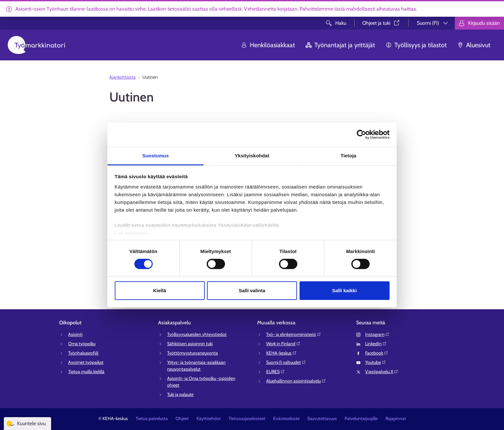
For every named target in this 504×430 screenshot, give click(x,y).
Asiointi (75, 334)
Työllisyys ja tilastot (416, 45)
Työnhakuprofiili (83, 353)
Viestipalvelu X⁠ (382, 372)
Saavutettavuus (322, 418)
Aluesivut (474, 45)
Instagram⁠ (377, 334)
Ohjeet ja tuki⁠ (381, 23)
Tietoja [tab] (349, 155)
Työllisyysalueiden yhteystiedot (197, 334)
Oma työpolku (82, 344)
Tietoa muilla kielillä (86, 372)
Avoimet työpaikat (86, 362)
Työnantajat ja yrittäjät (340, 45)
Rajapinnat (396, 418)
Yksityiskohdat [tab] (252, 155)
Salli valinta (252, 290)
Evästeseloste (286, 418)
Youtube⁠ (376, 362)
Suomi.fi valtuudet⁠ (286, 362)
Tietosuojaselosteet (247, 418)
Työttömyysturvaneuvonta (193, 353)
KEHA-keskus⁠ (281, 353)
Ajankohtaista (122, 77)
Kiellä (159, 290)
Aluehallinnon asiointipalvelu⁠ (296, 381)
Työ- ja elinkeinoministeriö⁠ (294, 334)
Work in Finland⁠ (283, 344)
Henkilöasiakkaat (268, 45)
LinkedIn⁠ (376, 344)
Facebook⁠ (377, 353)
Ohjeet (182, 418)
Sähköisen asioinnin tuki (190, 344)
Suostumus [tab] (156, 155)
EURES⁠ (275, 372)
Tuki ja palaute (180, 394)
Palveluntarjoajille (361, 418)
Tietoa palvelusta (152, 418)
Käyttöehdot (209, 418)
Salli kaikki (344, 290)
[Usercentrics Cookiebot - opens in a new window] (361, 135)
